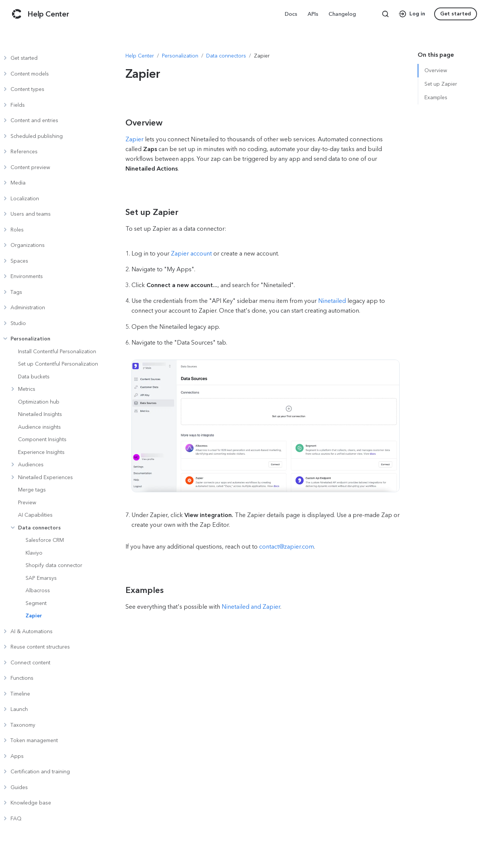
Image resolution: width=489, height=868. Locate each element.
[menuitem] (292, 14)
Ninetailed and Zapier (251, 607)
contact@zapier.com (287, 547)
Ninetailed (332, 301)
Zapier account (192, 253)
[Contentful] (17, 14)
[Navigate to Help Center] (140, 56)
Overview (436, 70)
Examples (436, 98)
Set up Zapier (441, 84)
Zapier (134, 139)
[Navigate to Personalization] (180, 56)
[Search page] (385, 14)
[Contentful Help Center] (48, 14)
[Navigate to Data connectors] (226, 56)
